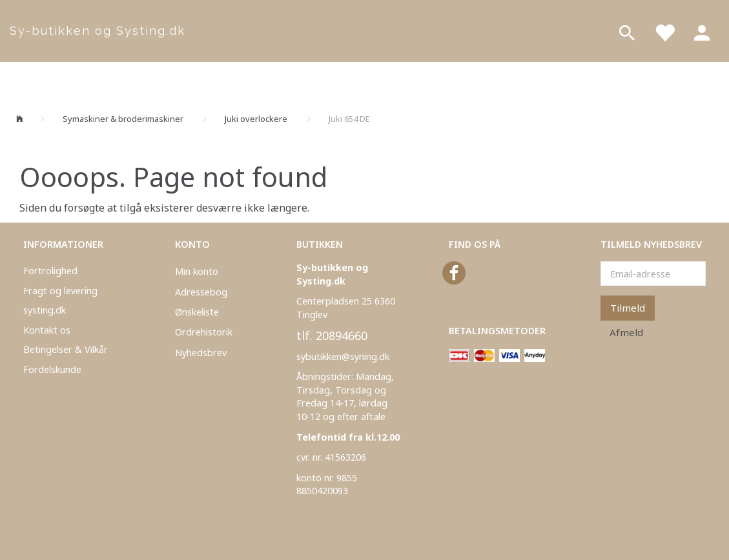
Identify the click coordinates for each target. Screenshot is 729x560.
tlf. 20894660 (332, 335)
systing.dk (45, 310)
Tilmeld (628, 308)
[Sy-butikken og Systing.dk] (91, 31)
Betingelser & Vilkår (66, 349)
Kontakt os (47, 330)
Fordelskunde (52, 369)
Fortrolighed (50, 271)
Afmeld (626, 332)
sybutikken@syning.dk (343, 356)
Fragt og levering (60, 291)
